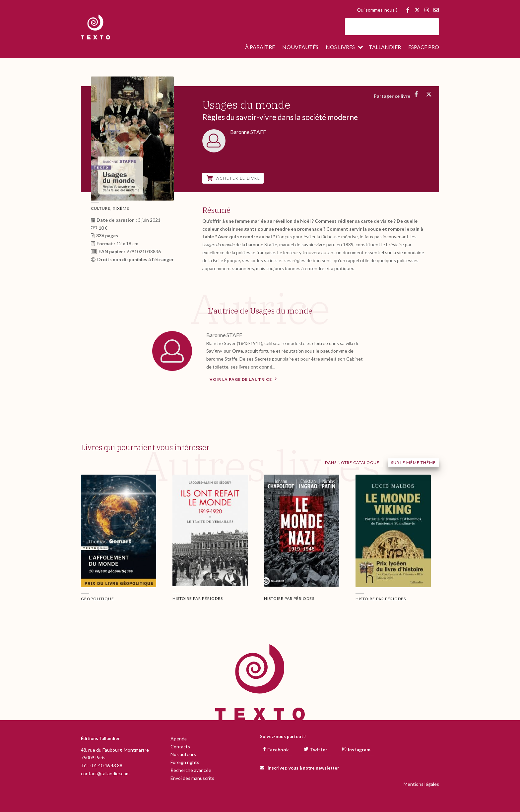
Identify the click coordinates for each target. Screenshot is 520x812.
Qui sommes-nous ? (377, 10)
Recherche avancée (191, 770)
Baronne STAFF (224, 335)
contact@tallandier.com (105, 773)
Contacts (180, 747)
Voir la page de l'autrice (243, 379)
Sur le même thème (413, 463)
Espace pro (424, 47)
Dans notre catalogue (352, 463)
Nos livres (340, 47)
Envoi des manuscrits (192, 778)
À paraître (260, 47)
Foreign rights (185, 762)
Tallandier (385, 47)
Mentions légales (421, 784)
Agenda (179, 739)
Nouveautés (300, 47)
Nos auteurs (183, 754)
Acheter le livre (233, 178)
